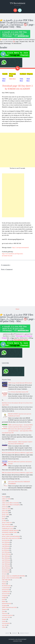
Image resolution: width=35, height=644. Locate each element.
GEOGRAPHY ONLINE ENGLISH (10, 530)
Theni (3, 611)
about (7, 633)
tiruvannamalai (6, 623)
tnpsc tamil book (6, 534)
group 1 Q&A (5, 515)
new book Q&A (6, 540)
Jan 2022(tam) (5, 550)
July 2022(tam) (6, 542)
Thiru (20, 641)
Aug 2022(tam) (6, 546)
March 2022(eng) (6, 554)
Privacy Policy (25, 633)
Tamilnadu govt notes (8, 528)
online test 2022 (6, 509)
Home (17, 309)
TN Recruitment (17, 3)
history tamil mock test (8, 526)
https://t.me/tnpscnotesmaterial (21, 248)
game (3, 519)
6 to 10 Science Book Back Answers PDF (18, 392)
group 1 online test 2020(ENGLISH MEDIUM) (13, 576)
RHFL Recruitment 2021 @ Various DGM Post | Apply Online (17, 473)
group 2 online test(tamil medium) (11, 536)
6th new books (6, 594)
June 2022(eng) (6, 564)
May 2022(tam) (6, 558)
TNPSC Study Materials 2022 (9, 607)
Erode (3, 599)
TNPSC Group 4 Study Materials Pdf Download (20, 383)
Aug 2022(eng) (6, 544)
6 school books (6, 588)
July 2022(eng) (6, 552)
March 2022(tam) (6, 568)
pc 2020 (4, 520)
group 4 (4, 517)
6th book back (6, 590)
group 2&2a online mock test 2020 (11, 538)
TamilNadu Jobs (6, 592)
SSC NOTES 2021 (6, 586)
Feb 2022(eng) (6, 570)
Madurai (4, 584)
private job (5, 507)
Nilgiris (4, 601)
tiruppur (4, 619)
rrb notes (4, 574)
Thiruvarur (5, 613)
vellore (4, 627)
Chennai (4, 582)
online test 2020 (6, 499)
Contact (15, 633)
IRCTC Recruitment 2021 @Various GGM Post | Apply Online (17, 453)
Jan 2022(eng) (5, 548)
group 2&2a (5, 513)
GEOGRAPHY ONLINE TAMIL (9, 532)
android (4, 501)
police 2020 (5, 511)
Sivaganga (5, 605)
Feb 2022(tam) (6, 572)
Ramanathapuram (7, 603)
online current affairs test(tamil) (10, 503)
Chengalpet (5, 596)
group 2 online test (7, 522)
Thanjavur (5, 609)
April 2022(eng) (6, 560)
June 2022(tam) (6, 566)
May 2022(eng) (6, 556)
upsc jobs (4, 625)
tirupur (4, 621)
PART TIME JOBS (6, 580)
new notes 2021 (6, 617)
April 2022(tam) (6, 562)
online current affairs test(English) (11, 505)
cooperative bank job (7, 615)
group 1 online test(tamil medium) (11, 578)
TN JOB (4, 497)
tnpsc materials (6, 524)
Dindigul (4, 598)
